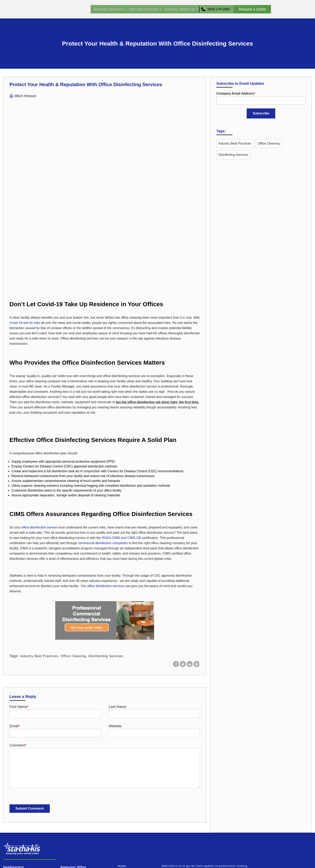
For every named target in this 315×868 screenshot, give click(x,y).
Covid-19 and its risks (25, 251)
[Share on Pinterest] (196, 593)
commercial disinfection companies (103, 472)
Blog (121, 827)
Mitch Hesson (25, 96)
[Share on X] (183, 593)
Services (124, 803)
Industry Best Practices (41, 584)
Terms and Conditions (133, 835)
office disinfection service (39, 456)
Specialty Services (140, 9)
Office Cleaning (78, 584)
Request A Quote (130, 843)
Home (122, 795)
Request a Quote (252, 9)
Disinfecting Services (113, 584)
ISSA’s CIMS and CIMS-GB (121, 466)
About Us (184, 9)
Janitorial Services (105, 9)
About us (124, 819)
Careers (166, 9)
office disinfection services (106, 515)
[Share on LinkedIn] (190, 593)
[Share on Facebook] (176, 593)
